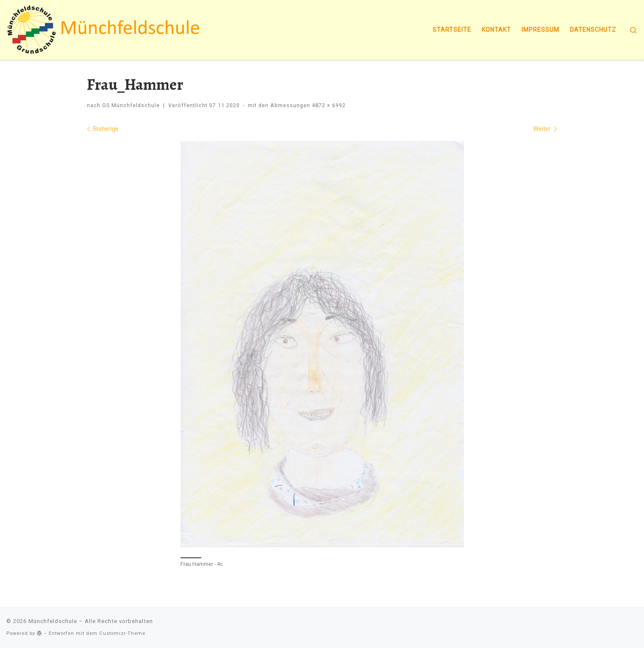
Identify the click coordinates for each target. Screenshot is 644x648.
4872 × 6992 (328, 105)
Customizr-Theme (122, 633)
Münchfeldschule (53, 621)
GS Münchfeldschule (131, 105)
